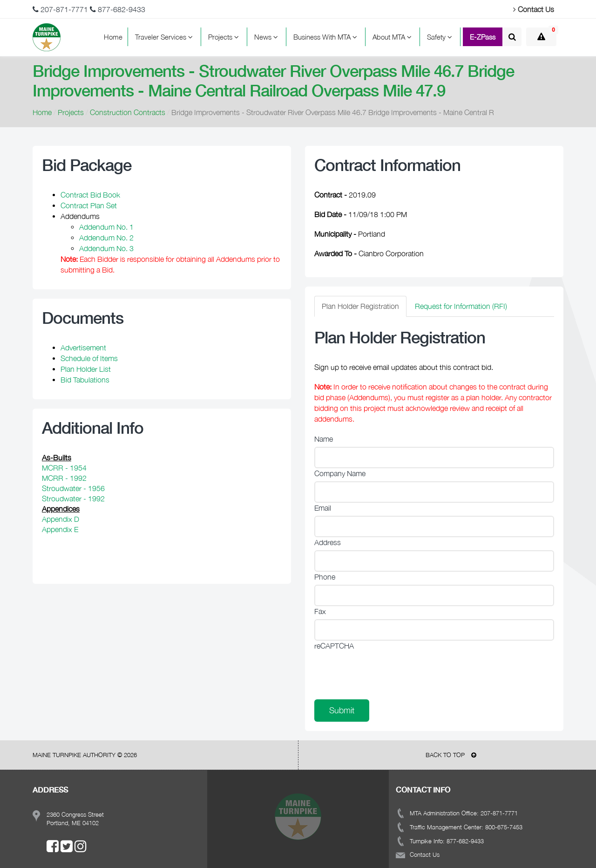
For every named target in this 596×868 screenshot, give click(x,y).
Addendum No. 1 (106, 227)
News (268, 37)
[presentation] (385, 672)
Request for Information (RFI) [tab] (461, 306)
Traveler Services (165, 37)
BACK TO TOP (451, 755)
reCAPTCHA (334, 646)
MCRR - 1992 (64, 478)
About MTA (393, 37)
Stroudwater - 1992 (73, 499)
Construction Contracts (128, 112)
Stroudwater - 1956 (73, 488)
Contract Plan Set (89, 205)
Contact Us (534, 9)
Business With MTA (327, 37)
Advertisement (83, 348)
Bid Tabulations (85, 380)
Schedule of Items (89, 358)
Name (324, 439)
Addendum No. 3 (106, 248)
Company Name (340, 473)
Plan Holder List (86, 369)
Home (113, 37)
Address (328, 542)
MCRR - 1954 (64, 468)
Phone (325, 577)
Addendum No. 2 (106, 238)
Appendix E (60, 529)
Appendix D (61, 519)
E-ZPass (483, 37)
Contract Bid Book (90, 195)
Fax (320, 611)
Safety (441, 37)
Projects (225, 37)
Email (323, 508)
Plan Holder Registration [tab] (360, 306)
